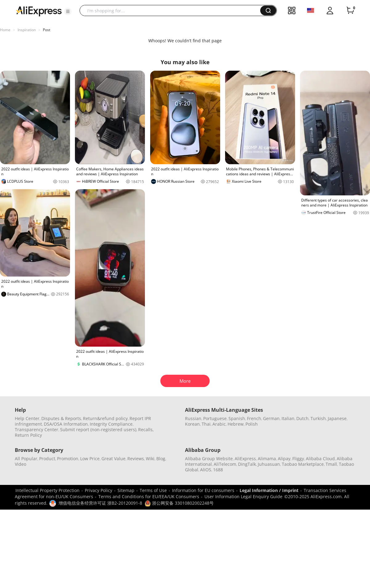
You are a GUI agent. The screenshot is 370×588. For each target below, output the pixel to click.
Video (21, 464)
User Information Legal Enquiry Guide (243, 496)
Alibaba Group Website (209, 459)
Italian (288, 418)
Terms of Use (153, 490)
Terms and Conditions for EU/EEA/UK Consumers (149, 496)
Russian (193, 418)
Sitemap (126, 490)
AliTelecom (225, 464)
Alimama (267, 459)
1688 (218, 470)
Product (47, 459)
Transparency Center (37, 430)
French (254, 418)
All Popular (26, 459)
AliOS (206, 470)
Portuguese (215, 418)
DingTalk (247, 464)
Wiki (150, 459)
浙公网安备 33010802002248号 (179, 503)
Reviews (136, 459)
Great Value (113, 459)
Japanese (337, 418)
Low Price (90, 459)
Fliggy (298, 459)
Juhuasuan (269, 464)
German (271, 418)
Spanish (237, 418)
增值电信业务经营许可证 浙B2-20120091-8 (100, 503)
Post (47, 30)
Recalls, (146, 430)
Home (5, 30)
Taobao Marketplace (303, 464)
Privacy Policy (99, 490)
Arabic (219, 424)
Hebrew (236, 424)
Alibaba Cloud (320, 459)
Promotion (68, 459)
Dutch (302, 418)
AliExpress (245, 459)
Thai (206, 424)
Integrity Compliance (111, 424)
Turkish (318, 418)
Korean (192, 424)
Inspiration (27, 30)
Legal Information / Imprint (269, 490)
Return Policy (28, 435)
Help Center (27, 418)
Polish (252, 424)
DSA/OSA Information (66, 424)
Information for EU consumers (203, 490)
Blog (161, 459)
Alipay (284, 459)
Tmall (331, 464)
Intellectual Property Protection (47, 490)
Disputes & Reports (61, 418)
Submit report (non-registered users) (98, 430)
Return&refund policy (105, 418)
